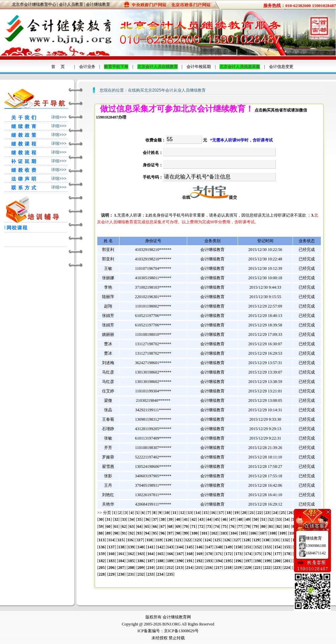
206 (111, 568)
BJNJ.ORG (171, 624)
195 (229, 561)
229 (111, 574)
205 (102, 568)
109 (282, 533)
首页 (61, 67)
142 (160, 547)
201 (287, 561)
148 (219, 547)
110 (292, 533)
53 (279, 519)
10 (167, 513)
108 (273, 533)
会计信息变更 (281, 67)
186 (141, 561)
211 (160, 568)
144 (180, 547)
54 (287, 519)
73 (209, 526)
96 (163, 533)
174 (248, 554)
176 (268, 554)
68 (170, 526)
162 (131, 554)
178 (287, 554)
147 (209, 547)
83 (287, 526)
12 (182, 513)
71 (194, 526)
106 (253, 533)
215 (199, 568)
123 (198, 540)
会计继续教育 (98, 4)
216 (209, 568)
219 (238, 568)
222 (267, 568)
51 (263, 519)
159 (102, 554)
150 (238, 547)
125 (217, 540)
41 (186, 519)
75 (225, 526)
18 (229, 513)
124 (207, 540)
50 (256, 519)
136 (102, 547)
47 (232, 519)
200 (277, 561)
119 (159, 540)
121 (178, 540)
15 (205, 513)
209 (141, 568)
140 (141, 547)
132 (285, 540)
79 (256, 526)
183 (111, 561)
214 (189, 568)
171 (219, 554)
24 (275, 513)
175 (258, 554)
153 (268, 547)
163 (141, 554)
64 (139, 526)
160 (111, 554)
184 (121, 561)
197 (248, 561)
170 (209, 554)
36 (147, 519)
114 (111, 540)
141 (150, 547)
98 (178, 533)
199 (268, 561)
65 (147, 526)
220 (248, 568)
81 (271, 526)
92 (132, 533)
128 (246, 540)
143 (170, 547)
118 (149, 540)
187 (150, 561)
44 (209, 519)
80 (263, 526)
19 (236, 513)
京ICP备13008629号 (181, 631)
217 (219, 568)
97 (170, 533)
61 (116, 526)
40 (178, 519)
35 (139, 519)
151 (248, 547)
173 (238, 554)
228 (102, 574)
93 (139, 533)
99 (186, 533)
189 (170, 561)
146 (199, 547)
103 (224, 533)
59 (101, 526)
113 (102, 540)
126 (227, 540)
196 (238, 561)
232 (141, 574)
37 (155, 519)
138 (121, 547)
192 (199, 561)
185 (131, 561)
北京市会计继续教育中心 (34, 4)
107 (263, 533)
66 (155, 526)
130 (266, 540)
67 (163, 526)
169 (199, 554)
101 (204, 533)
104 (234, 533)
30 (101, 519)
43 (201, 519)
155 (287, 547)
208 (131, 568)
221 (258, 568)
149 (229, 547)
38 (163, 519)
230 (121, 574)
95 (155, 533)
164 (150, 554)
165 (160, 554)
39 (170, 519)
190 (180, 561)
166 (170, 554)
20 (244, 513)
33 (124, 519)
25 (283, 513)
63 (132, 526)
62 (124, 526)
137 (111, 547)
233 (150, 574)
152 (258, 547)
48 (240, 519)
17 (221, 513)
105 (243, 533)
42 (194, 519)
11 (175, 513)
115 (121, 540)
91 (124, 533)
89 (108, 533)
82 (279, 526)
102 (214, 533)
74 (217, 526)
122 (188, 540)
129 (256, 540)
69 (178, 526)
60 (108, 526)
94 (147, 533)
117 (140, 540)
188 (160, 561)
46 (225, 519)
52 (271, 519)
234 (160, 574)
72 (201, 526)
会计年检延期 (199, 67)
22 (260, 513)
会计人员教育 (71, 4)
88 (101, 533)
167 (180, 554)
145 (190, 547)
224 (287, 568)
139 (131, 547)
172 (229, 554)
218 (228, 568)
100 (195, 533)
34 (132, 519)
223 (277, 568)
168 (190, 554)
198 (258, 561)
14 (198, 513)
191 (190, 561)
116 (130, 540)
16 (213, 513)
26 (291, 513)
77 (240, 526)
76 (232, 526)
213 (179, 568)
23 (267, 513)
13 (190, 513)
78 (248, 526)
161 (121, 554)
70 (186, 526)
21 (252, 513)
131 (276, 540)
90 (116, 533)
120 (168, 540)
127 (237, 540)
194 (219, 561)
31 (108, 519)
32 (116, 519)
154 (277, 547)
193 (209, 561)
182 (102, 561)
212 (170, 568)
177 (277, 554)
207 (121, 568)
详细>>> (59, 117)
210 (150, 568)
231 (131, 574)
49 (248, 519)
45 (217, 519)
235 (170, 574)
